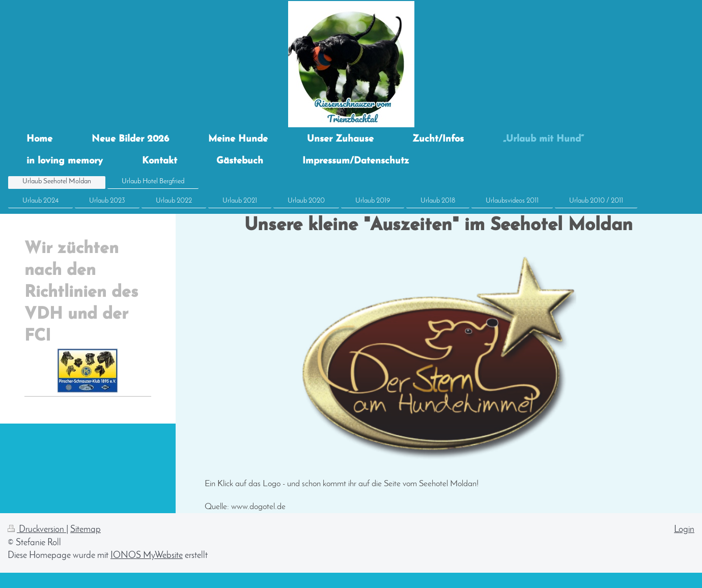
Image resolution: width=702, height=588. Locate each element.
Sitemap (86, 530)
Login (684, 530)
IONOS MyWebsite (147, 556)
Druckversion (37, 530)
